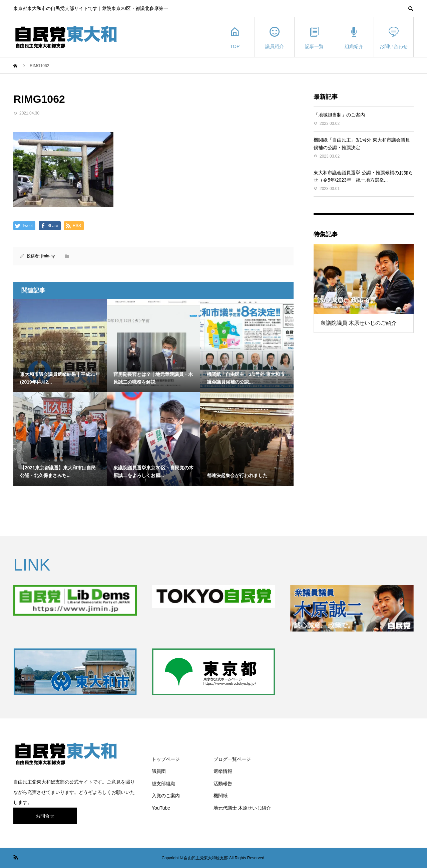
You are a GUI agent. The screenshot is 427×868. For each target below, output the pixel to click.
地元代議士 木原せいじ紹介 (242, 808)
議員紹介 (275, 37)
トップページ (166, 759)
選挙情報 (223, 771)
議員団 (159, 771)
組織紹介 (354, 37)
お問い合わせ (394, 37)
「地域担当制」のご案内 (339, 115)
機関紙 (221, 796)
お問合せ (45, 816)
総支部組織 (163, 784)
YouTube (161, 808)
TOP (235, 37)
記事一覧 (314, 37)
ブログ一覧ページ (232, 759)
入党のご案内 (166, 796)
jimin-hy (48, 256)
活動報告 (223, 784)
